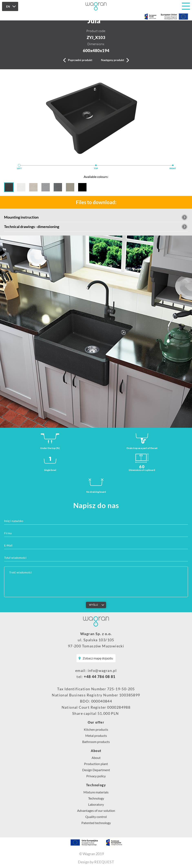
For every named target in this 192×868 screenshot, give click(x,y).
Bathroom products (96, 742)
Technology (96, 785)
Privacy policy (96, 776)
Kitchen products (96, 729)
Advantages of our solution (96, 810)
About (96, 751)
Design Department (96, 770)
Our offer (96, 722)
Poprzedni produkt (80, 60)
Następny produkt (113, 60)
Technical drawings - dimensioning (32, 227)
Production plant (96, 764)
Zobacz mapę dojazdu (98, 658)
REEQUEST (104, 862)
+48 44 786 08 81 (100, 677)
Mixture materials (96, 792)
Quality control (96, 817)
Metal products (96, 736)
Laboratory (96, 804)
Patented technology (96, 823)
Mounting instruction (21, 217)
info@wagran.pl (102, 670)
